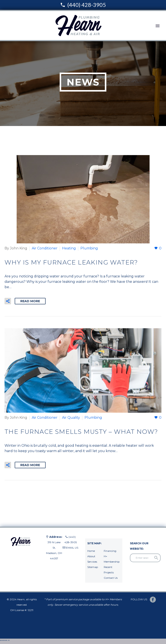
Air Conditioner (45, 248)
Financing (110, 551)
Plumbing (89, 248)
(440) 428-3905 (87, 5)
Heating (69, 248)
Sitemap (93, 567)
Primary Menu (158, 26)
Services (92, 562)
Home (91, 551)
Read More (30, 301)
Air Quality (71, 418)
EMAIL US (72, 548)
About (91, 556)
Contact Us (111, 578)
